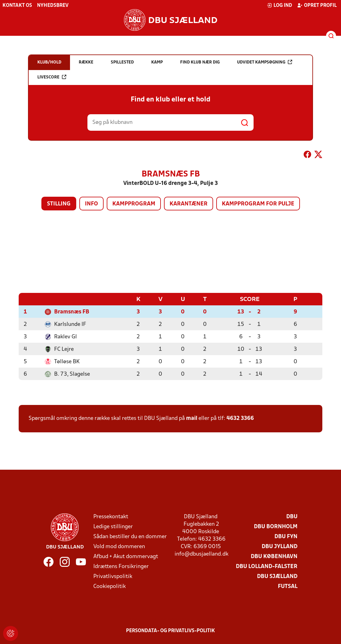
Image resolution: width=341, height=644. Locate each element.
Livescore (52, 77)
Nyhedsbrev (53, 6)
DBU (292, 517)
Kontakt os (17, 6)
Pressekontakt (111, 517)
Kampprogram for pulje (258, 204)
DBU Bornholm (276, 526)
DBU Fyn (286, 536)
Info (91, 204)
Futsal (288, 586)
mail (192, 418)
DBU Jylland (280, 546)
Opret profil (317, 5)
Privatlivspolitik (113, 576)
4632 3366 (240, 418)
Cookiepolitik (110, 586)
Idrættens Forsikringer (121, 566)
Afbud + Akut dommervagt (126, 556)
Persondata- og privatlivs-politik (170, 631)
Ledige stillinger (113, 526)
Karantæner (189, 204)
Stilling (59, 204)
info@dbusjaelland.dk (201, 554)
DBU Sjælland (277, 576)
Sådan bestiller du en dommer (130, 536)
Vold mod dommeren (119, 546)
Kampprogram (134, 204)
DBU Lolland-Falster (267, 566)
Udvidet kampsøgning (265, 62)
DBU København (274, 556)
